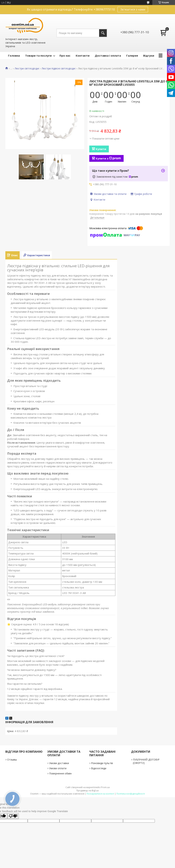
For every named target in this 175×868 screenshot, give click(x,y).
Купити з (108, 158)
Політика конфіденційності (131, 794)
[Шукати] (103, 33)
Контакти (83, 56)
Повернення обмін (60, 773)
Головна (14, 56)
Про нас (65, 56)
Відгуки (149, 56)
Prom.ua (105, 787)
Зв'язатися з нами (133, 9)
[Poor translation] (13, 816)
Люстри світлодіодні (27, 69)
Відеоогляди (99, 768)
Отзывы (12, 760)
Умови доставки (59, 763)
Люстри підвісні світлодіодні (58, 69)
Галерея (132, 56)
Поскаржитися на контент (100, 794)
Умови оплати (58, 768)
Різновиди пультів (102, 763)
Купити (101, 149)
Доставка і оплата (108, 56)
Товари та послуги (38, 56)
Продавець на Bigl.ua (87, 791)
